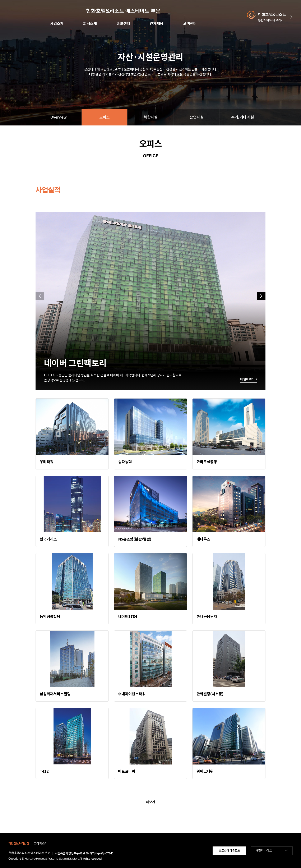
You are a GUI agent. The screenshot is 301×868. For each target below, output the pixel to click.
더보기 (150, 802)
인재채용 (157, 24)
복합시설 (150, 117)
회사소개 (90, 24)
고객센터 (190, 24)
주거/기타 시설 (242, 117)
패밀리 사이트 (264, 851)
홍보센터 (123, 24)
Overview (58, 117)
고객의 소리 (41, 844)
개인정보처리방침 (19, 844)
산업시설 (196, 117)
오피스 (104, 117)
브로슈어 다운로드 (229, 851)
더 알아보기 (247, 379)
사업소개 (57, 24)
